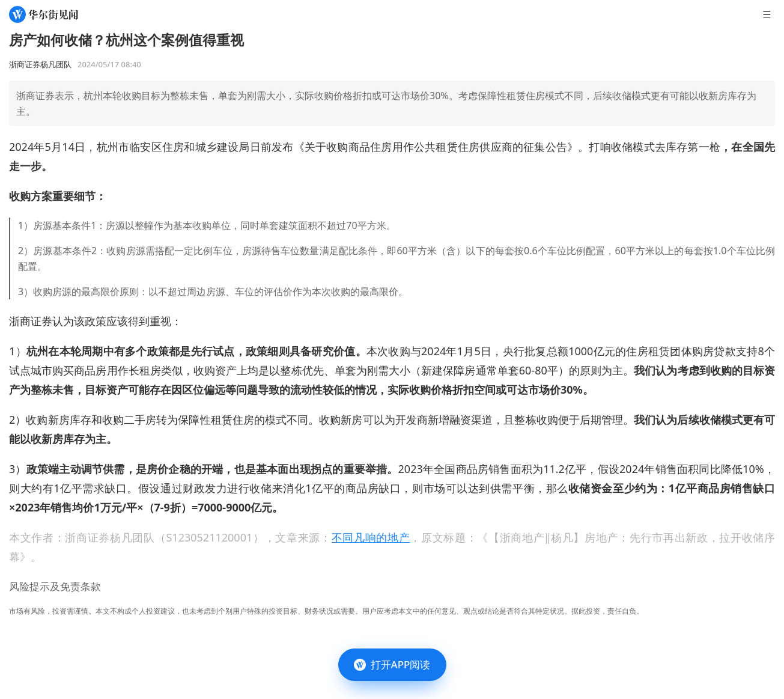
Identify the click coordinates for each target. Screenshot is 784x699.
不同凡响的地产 (371, 537)
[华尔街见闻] (44, 14)
